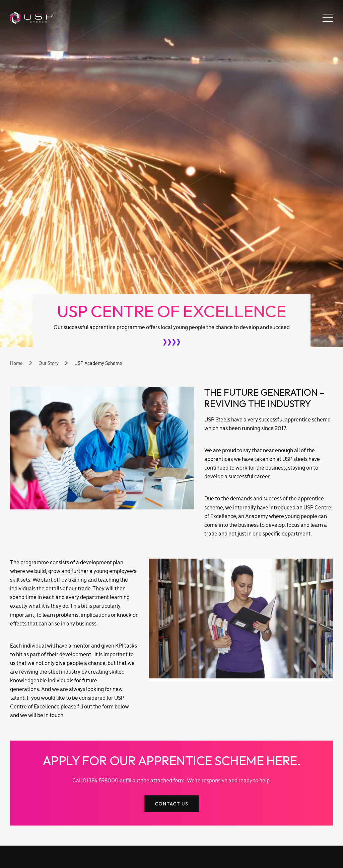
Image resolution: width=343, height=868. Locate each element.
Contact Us (171, 804)
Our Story (49, 364)
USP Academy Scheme (99, 364)
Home (17, 364)
